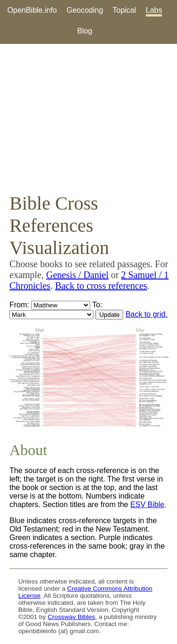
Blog (84, 31)
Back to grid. (147, 314)
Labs (154, 10)
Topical (125, 10)
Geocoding (85, 10)
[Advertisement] (88, 118)
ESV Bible (147, 504)
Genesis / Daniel (77, 275)
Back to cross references (101, 286)
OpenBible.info (32, 10)
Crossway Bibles (71, 617)
